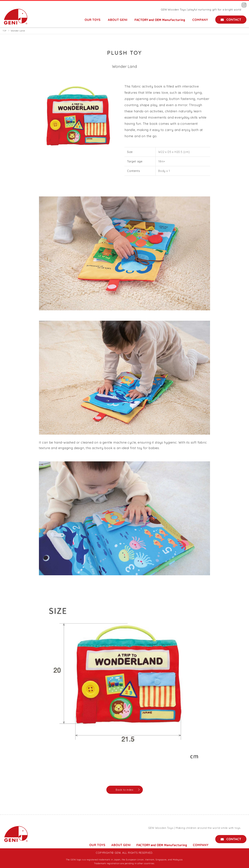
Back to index (124, 790)
